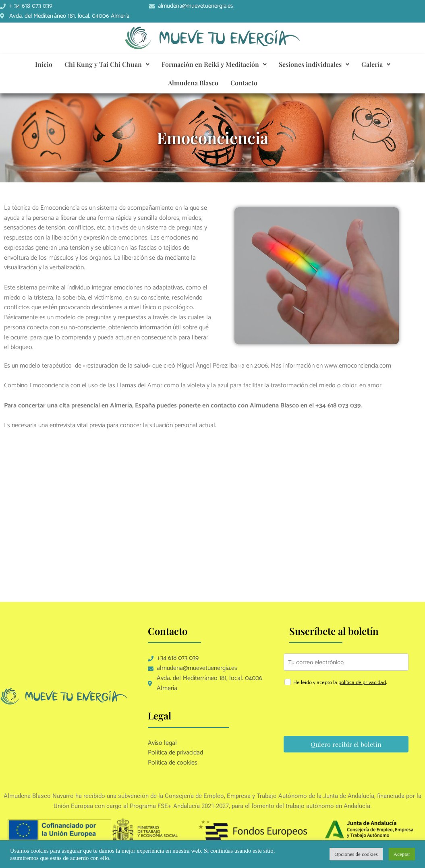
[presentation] (345, 712)
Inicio (44, 64)
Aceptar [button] (402, 854)
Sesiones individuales (314, 64)
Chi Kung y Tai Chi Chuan (107, 64)
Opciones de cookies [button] (356, 854)
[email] (346, 662)
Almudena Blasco (193, 83)
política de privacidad (362, 682)
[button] (107, 64)
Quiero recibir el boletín (346, 744)
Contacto (244, 83)
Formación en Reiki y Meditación (214, 64)
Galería (376, 64)
